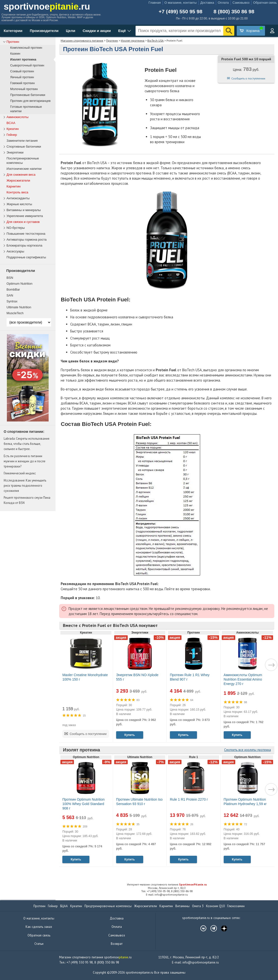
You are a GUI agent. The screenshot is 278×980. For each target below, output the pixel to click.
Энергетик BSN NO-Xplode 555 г (137, 677)
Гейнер (12, 135)
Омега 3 (198, 906)
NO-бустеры (16, 228)
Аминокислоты (18, 117)
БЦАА (64, 906)
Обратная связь (265, 3)
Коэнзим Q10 (215, 906)
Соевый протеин (22, 71)
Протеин (112, 40)
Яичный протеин (22, 77)
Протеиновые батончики (28, 95)
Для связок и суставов (23, 222)
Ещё (122, 31)
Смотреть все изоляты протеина (248, 750)
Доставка (207, 3)
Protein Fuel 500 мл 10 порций (246, 59)
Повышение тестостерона (26, 234)
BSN (10, 278)
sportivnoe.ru (47, 7)
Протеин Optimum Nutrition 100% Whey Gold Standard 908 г (83, 804)
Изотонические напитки (24, 169)
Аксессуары (15, 251)
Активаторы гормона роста (27, 240)
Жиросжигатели (18, 180)
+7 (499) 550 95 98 (181, 11)
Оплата (223, 3)
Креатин (13, 129)
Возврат (117, 944)
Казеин (15, 54)
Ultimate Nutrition (19, 307)
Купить (130, 735)
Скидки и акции (97, 31)
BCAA (11, 123)
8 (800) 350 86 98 (234, 11)
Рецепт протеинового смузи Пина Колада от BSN (27, 500)
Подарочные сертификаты (26, 257)
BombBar (13, 289)
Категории (13, 31)
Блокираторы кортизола (25, 245)
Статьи (39, 944)
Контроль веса (18, 192)
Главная (155, 3)
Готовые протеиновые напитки (26, 109)
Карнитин (14, 186)
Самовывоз (241, 3)
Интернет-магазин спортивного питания (167, 885)
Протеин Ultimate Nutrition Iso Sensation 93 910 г (139, 802)
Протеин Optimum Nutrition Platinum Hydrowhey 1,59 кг (245, 802)
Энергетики (15, 152)
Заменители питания (22, 141)
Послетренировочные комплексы (23, 161)
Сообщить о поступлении (248, 78)
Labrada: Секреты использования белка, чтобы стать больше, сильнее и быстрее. (27, 444)
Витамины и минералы (24, 210)
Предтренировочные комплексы (108, 906)
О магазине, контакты (181, 3)
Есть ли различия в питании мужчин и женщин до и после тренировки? (25, 461)
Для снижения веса (21, 175)
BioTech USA (155, 40)
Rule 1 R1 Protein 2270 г (189, 799)
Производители (44, 31)
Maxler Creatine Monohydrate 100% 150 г (85, 677)
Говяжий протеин (23, 83)
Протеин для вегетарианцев (30, 101)
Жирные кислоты (19, 204)
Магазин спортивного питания (82, 40)
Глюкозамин (236, 906)
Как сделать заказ (39, 927)
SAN (10, 295)
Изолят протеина (133, 40)
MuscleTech (15, 313)
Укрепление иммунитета (25, 216)
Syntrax (12, 301)
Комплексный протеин (26, 48)
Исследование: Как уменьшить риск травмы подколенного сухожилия (25, 485)
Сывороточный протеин (27, 65)
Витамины (182, 906)
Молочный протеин (24, 89)
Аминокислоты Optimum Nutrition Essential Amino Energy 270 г (243, 679)
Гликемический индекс (20, 473)
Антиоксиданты (18, 198)
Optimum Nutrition (20, 284)
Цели (70, 31)
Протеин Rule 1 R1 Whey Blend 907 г (190, 677)
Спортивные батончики (24, 147)
